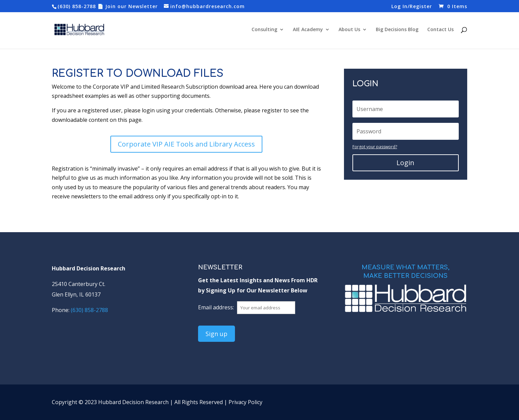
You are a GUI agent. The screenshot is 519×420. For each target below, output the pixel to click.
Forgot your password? (375, 147)
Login (405, 163)
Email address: (217, 307)
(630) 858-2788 (77, 6)
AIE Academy (308, 30)
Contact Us (440, 30)
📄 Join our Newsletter (128, 6)
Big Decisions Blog (397, 30)
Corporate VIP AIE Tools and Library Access (186, 144)
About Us (349, 30)
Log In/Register (412, 7)
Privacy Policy (245, 402)
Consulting (264, 30)
